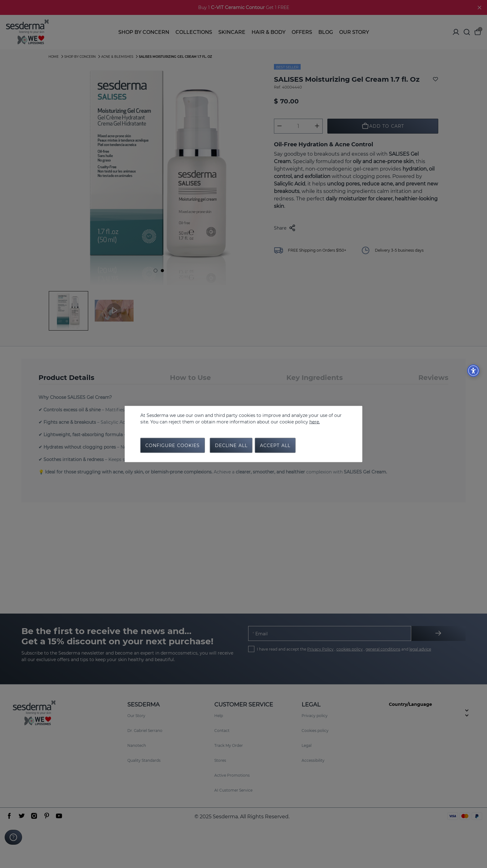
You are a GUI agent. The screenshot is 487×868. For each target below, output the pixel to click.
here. (315, 422)
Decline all (231, 445)
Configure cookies (173, 445)
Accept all (275, 445)
